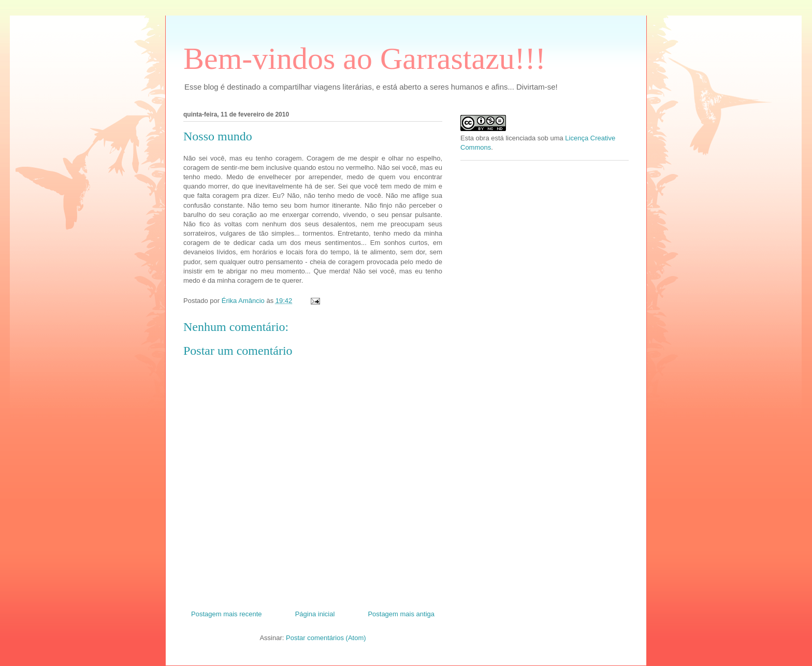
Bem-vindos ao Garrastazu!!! (365, 59)
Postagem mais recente (227, 614)
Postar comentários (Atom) (326, 638)
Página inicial (315, 614)
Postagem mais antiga (401, 614)
